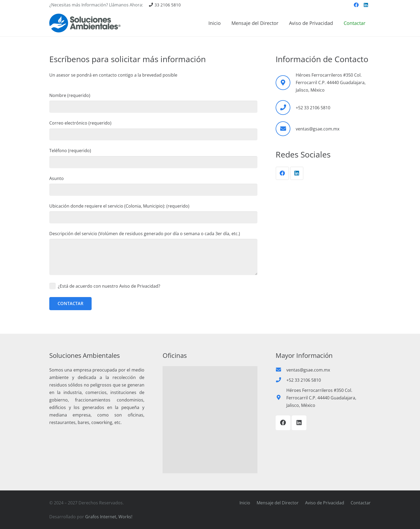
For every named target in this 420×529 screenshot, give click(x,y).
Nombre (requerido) (153, 103)
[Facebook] (356, 5)
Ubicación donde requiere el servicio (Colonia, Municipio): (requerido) (153, 213)
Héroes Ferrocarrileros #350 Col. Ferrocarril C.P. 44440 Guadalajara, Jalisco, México (321, 398)
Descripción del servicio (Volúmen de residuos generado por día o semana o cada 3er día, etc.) (153, 253)
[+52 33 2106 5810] (286, 108)
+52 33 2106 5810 (313, 108)
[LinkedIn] (366, 5)
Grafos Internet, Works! (109, 517)
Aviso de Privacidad (325, 503)
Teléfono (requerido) (153, 158)
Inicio (245, 503)
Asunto (153, 186)
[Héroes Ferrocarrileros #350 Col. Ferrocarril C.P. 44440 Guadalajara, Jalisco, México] (281, 398)
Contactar (361, 503)
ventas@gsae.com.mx (318, 129)
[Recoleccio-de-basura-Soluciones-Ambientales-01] (85, 23)
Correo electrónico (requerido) (153, 130)
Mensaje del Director (278, 503)
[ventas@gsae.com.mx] (286, 129)
